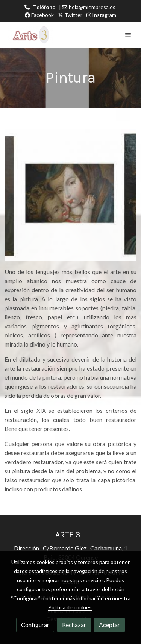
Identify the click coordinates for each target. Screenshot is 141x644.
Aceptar (109, 625)
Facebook (39, 15)
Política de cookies (70, 607)
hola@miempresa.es (92, 7)
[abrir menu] (128, 35)
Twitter (70, 15)
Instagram (101, 15)
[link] (30, 35)
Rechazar (74, 625)
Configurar (35, 625)
